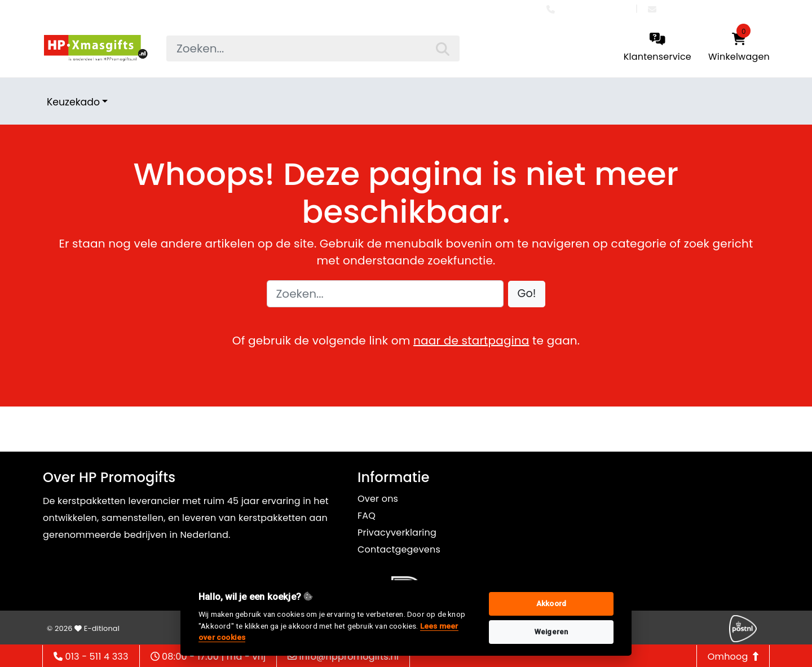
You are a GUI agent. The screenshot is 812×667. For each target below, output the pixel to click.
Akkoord (551, 604)
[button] (527, 294)
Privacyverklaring (397, 533)
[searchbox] (313, 48)
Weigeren (551, 632)
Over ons (378, 499)
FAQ (367, 516)
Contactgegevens (399, 549)
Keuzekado (73, 102)
